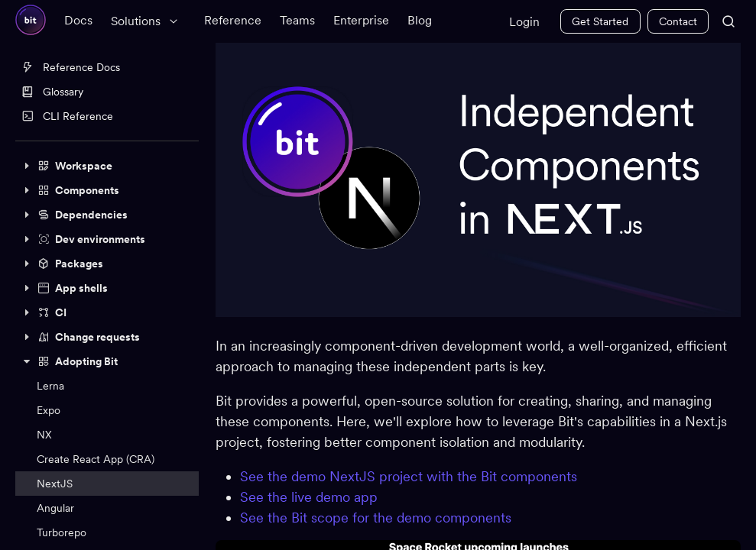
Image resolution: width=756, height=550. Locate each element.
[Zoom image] (479, 180)
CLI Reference (67, 116)
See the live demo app (310, 496)
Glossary (52, 92)
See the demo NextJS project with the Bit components (410, 476)
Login (524, 22)
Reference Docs (71, 67)
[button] (107, 166)
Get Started (600, 21)
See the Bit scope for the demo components (377, 517)
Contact (678, 21)
